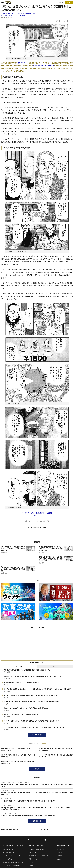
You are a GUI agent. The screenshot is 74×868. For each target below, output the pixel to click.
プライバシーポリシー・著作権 (11, 866)
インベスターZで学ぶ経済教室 (17, 16)
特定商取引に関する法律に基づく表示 (14, 862)
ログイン (60, 2)
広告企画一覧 (43, 829)
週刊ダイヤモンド (34, 853)
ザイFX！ (31, 866)
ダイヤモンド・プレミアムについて (12, 853)
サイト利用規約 (8, 859)
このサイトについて (9, 849)
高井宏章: (18, 14)
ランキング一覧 (37, 735)
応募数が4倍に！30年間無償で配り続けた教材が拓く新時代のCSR (18, 762)
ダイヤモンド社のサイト (36, 845)
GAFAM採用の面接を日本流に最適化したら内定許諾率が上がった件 (56, 756)
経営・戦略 (4, 16)
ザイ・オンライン (33, 862)
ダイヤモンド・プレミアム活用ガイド (13, 856)
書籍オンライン (33, 859)
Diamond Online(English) (36, 849)
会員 (55, 667)
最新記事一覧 (37, 821)
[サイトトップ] (7, 2)
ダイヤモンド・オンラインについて (13, 845)
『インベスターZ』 (23, 63)
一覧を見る (37, 769)
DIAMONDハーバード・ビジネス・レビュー (40, 856)
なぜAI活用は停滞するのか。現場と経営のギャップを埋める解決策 (56, 749)
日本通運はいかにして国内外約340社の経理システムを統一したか (18, 749)
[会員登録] (69, 2)
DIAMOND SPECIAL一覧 (10, 829)
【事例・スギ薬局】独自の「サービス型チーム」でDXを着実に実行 (18, 756)
